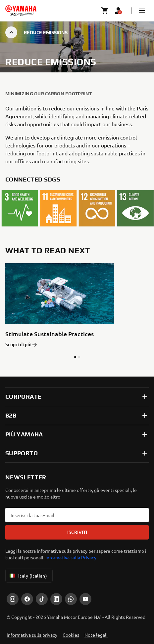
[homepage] (21, 11)
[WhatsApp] (71, 597)
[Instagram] (13, 597)
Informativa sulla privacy (32, 633)
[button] (142, 11)
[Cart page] (105, 11)
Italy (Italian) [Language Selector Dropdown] (28, 574)
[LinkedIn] (56, 597)
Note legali (96, 633)
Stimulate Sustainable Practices (50, 334)
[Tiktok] (42, 597)
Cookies (71, 633)
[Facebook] (27, 597)
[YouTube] (85, 597)
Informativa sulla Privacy (71, 555)
